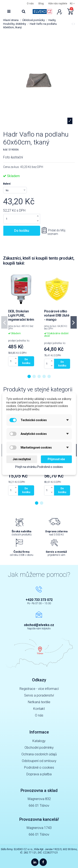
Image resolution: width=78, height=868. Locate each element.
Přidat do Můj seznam (56, 232)
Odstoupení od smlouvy (39, 761)
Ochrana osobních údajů (39, 754)
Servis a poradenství (39, 695)
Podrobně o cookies (39, 768)
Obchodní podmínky (39, 748)
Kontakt (39, 709)
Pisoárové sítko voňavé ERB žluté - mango (57, 315)
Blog (41, 4)
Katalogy (39, 741)
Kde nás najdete (58, 4)
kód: (6, 150)
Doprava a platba (39, 774)
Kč (72, 4)
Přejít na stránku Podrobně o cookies (39, 467)
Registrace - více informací (39, 689)
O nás (30, 4)
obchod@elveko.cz (39, 625)
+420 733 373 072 (39, 600)
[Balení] (15, 190)
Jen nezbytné (22, 459)
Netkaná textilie (39, 702)
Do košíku (22, 231)
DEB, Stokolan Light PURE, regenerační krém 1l (21, 317)
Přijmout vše (56, 459)
